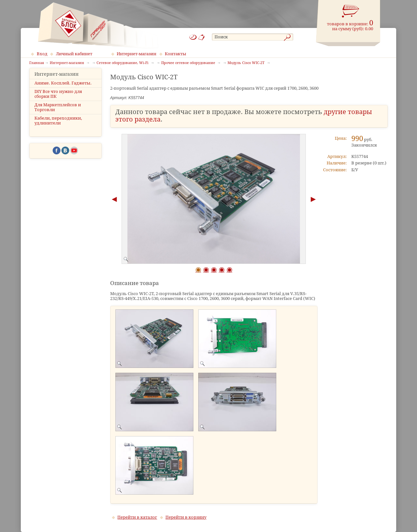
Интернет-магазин (137, 54)
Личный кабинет (74, 54)
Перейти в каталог (137, 517)
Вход (42, 54)
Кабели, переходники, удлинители (58, 126)
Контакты (176, 54)
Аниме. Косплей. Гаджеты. (63, 89)
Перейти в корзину (186, 517)
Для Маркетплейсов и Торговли (58, 113)
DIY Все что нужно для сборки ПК (58, 99)
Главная (37, 63)
